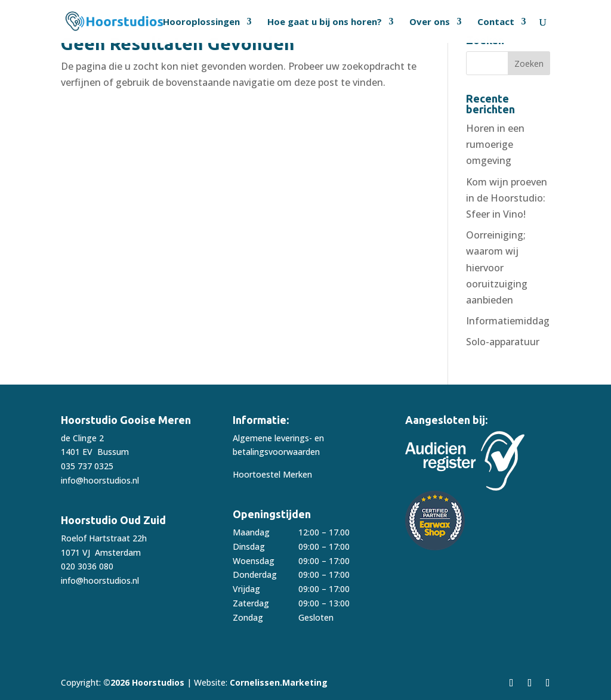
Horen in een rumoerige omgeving (495, 144)
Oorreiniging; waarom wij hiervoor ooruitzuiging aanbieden (497, 267)
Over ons (430, 22)
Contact (496, 22)
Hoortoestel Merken (272, 474)
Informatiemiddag (508, 321)
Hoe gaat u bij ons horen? (325, 22)
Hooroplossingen (201, 22)
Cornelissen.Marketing (277, 682)
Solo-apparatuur (503, 342)
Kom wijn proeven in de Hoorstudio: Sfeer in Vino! (507, 198)
